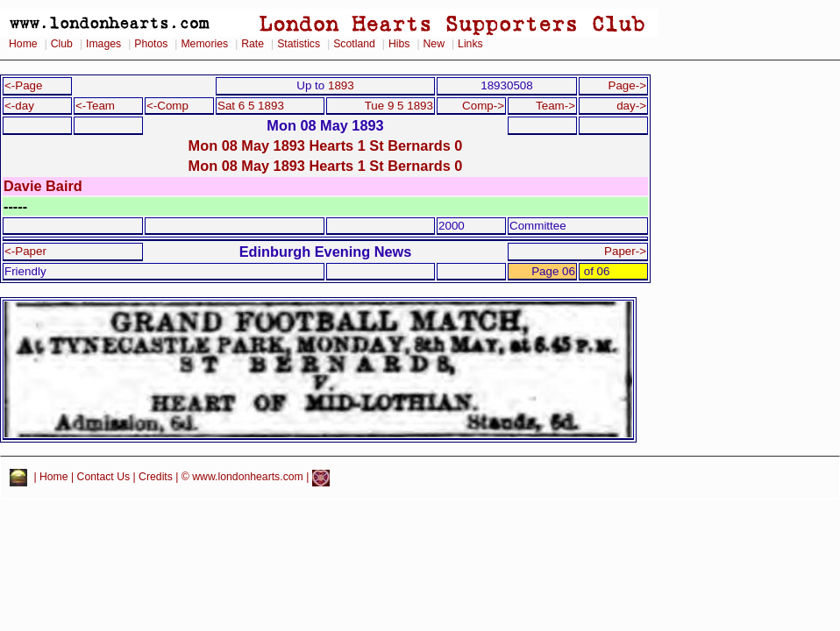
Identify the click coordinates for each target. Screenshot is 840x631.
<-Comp (167, 106)
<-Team (95, 106)
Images (103, 44)
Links (470, 44)
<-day (19, 106)
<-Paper (25, 251)
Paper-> (625, 251)
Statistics (299, 44)
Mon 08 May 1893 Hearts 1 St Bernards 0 (326, 145)
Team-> (555, 106)
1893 (341, 85)
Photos (151, 44)
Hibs (399, 44)
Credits (156, 478)
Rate (253, 44)
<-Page (24, 85)
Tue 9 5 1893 (399, 106)
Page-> (627, 85)
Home (23, 44)
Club (62, 44)
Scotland (354, 44)
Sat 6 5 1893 (251, 106)
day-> (631, 106)
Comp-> (483, 106)
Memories (204, 44)
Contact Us (104, 478)
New (434, 44)
